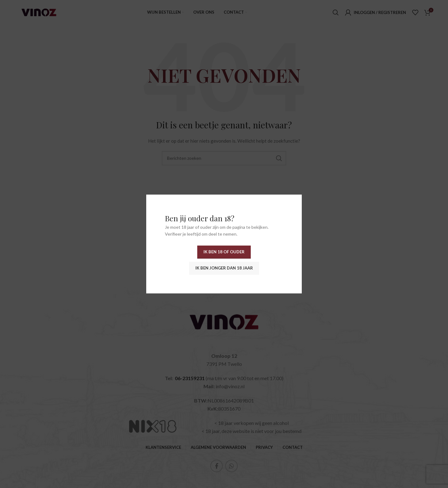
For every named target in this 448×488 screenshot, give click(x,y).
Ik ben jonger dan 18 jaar (224, 268)
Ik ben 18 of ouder (224, 252)
